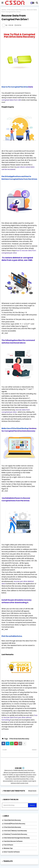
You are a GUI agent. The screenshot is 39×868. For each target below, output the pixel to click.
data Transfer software (12, 852)
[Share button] (24, 743)
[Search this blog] (15, 805)
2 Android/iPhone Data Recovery (14, 824)
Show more (32, 791)
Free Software (8, 845)
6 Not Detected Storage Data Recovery (17, 838)
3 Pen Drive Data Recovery (16, 10)
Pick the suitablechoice (12, 636)
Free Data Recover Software (13, 841)
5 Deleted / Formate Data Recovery (15, 834)
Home (4, 10)
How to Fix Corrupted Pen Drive (15, 87)
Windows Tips (8, 848)
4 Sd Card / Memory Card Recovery (15, 831)
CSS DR (18, 768)
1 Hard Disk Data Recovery (12, 820)
